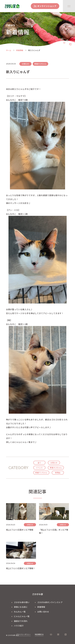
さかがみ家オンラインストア (50, 602)
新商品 (58, 473)
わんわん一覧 (20, 612)
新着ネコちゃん (56, 468)
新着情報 (20, 50)
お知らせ (54, 463)
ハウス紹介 (19, 626)
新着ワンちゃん (41, 473)
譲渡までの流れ (21, 621)
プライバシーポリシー (23, 634)
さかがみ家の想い (22, 602)
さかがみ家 (38, 594)
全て (39, 463)
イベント (39, 468)
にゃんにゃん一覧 (22, 616)
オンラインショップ (47, 6)
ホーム (9, 50)
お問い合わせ (43, 612)
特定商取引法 (39, 634)
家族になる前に (21, 607)
